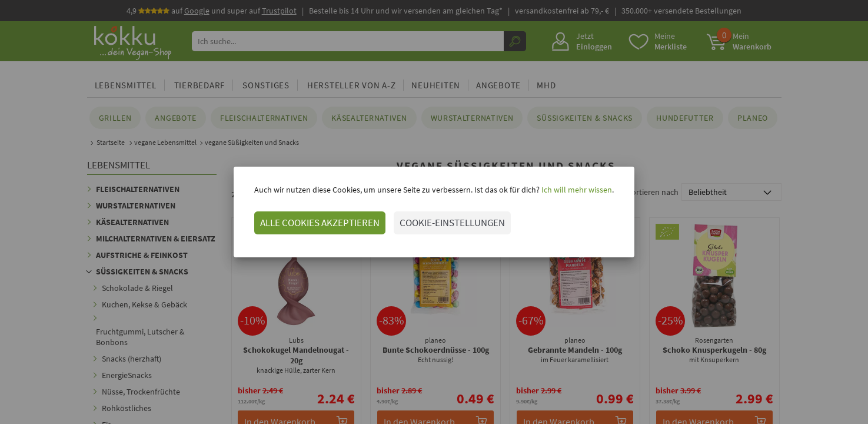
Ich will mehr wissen (576, 190)
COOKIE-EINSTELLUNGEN (452, 223)
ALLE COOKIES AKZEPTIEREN (320, 223)
